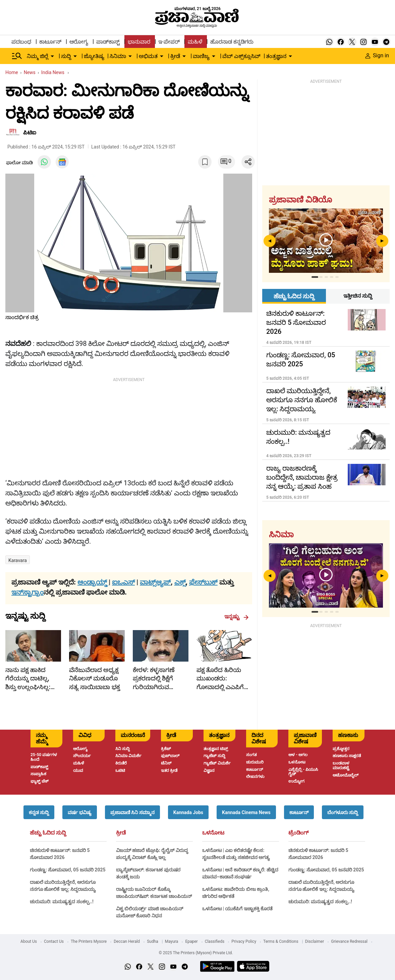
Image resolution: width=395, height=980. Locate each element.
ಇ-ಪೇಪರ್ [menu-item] (169, 42)
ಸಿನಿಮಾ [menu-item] (118, 56)
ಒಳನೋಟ (213, 833)
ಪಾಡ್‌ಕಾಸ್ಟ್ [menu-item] (108, 42)
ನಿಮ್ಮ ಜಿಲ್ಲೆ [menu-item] (38, 56)
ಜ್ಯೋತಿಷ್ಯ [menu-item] (94, 56)
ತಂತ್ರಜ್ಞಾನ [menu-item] (276, 56)
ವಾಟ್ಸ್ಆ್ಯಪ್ (155, 582)
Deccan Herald (127, 941)
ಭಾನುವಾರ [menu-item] (139, 42)
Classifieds (215, 941)
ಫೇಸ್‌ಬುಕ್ (203, 582)
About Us (29, 941)
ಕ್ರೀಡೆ (121, 833)
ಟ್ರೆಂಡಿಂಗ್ (298, 833)
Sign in (377, 55)
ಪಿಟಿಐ (30, 133)
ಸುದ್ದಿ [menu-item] (66, 56)
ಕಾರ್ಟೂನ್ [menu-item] (50, 42)
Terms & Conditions (281, 941)
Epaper (191, 941)
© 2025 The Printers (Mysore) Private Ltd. (196, 953)
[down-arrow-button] (52, 56)
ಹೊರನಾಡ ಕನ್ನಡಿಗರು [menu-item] (232, 42)
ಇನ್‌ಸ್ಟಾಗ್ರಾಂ (27, 592)
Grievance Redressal (349, 941)
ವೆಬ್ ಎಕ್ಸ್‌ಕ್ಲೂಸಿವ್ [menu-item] (241, 56)
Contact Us (54, 941)
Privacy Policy (244, 941)
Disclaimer (315, 941)
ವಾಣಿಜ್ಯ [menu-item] (201, 56)
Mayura (172, 941)
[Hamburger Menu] (17, 56)
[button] (39, 812)
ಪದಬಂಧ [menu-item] (21, 42)
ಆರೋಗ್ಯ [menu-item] (79, 42)
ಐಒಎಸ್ (123, 582)
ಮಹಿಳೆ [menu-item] (195, 42)
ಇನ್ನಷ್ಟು (237, 617)
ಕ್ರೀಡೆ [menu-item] (175, 56)
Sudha (153, 941)
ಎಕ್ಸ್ (180, 582)
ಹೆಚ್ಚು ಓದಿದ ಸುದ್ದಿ (48, 833)
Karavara (18, 560)
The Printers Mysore (89, 941)
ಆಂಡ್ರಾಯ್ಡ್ (93, 582)
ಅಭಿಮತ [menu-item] (148, 56)
